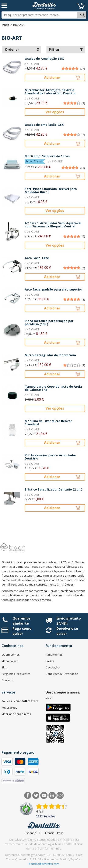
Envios (50, 661)
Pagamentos (54, 655)
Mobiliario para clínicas (16, 714)
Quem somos (11, 655)
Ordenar (22, 50)
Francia (50, 833)
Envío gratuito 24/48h (69, 621)
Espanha (31, 833)
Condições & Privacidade (62, 674)
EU (41, 833)
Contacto (7, 680)
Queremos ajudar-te (21, 621)
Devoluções (53, 667)
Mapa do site (10, 661)
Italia (60, 833)
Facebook (28, 795)
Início (6, 25)
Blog (4, 667)
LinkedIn (52, 795)
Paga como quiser (22, 631)
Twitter (36, 795)
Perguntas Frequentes (16, 674)
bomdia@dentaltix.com (44, 864)
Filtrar (66, 50)
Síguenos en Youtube (44, 795)
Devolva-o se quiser (67, 631)
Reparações (9, 708)
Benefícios (20, 701)
